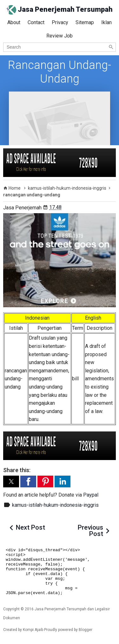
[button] (11, 481)
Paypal (91, 495)
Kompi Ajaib (33, 630)
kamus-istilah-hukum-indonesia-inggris (55, 505)
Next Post (30, 527)
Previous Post (90, 531)
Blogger (86, 630)
